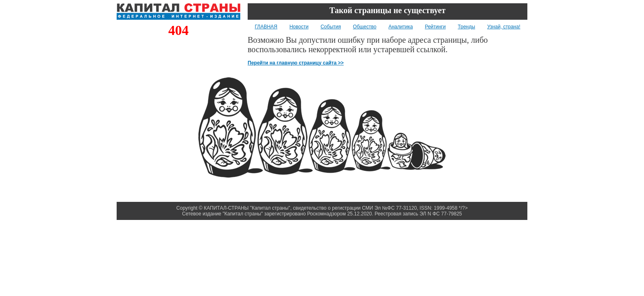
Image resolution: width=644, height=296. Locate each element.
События (331, 27)
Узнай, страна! (504, 27)
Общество (365, 27)
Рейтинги (435, 27)
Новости (299, 27)
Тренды (467, 27)
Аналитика (401, 27)
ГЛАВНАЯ (266, 27)
